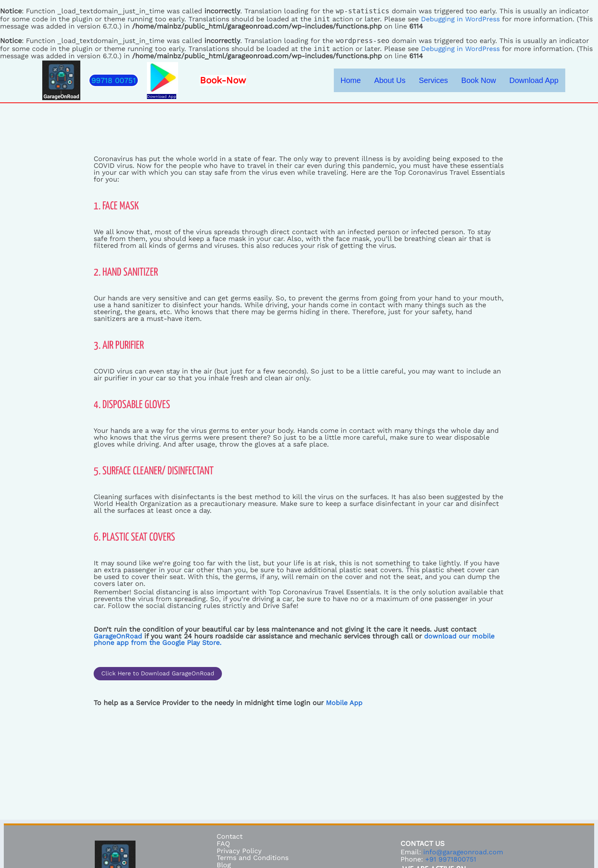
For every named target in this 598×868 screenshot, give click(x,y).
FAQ (223, 844)
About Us (423, 80)
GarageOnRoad (118, 636)
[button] (114, 80)
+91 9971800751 (451, 859)
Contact (230, 837)
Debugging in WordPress (461, 19)
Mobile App (344, 703)
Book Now (493, 80)
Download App (162, 97)
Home (393, 80)
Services (457, 80)
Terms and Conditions (253, 858)
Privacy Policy (239, 851)
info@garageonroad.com (464, 853)
